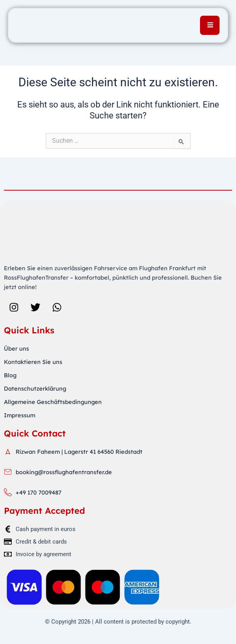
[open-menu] (210, 25)
